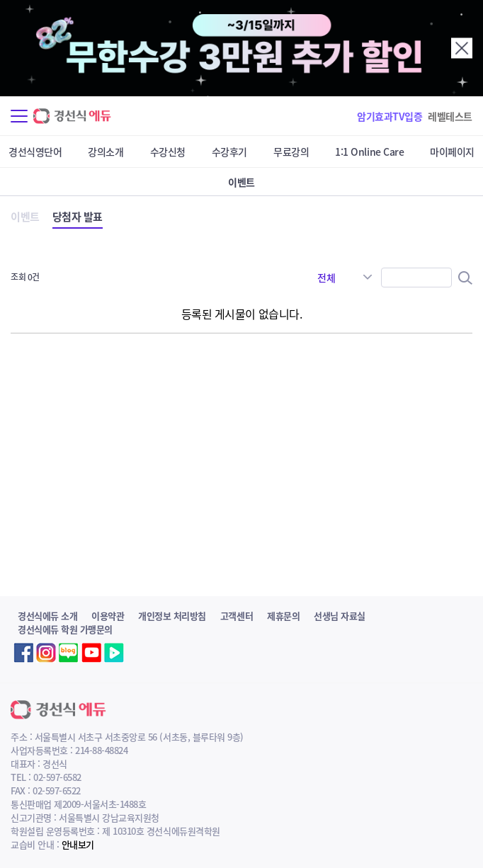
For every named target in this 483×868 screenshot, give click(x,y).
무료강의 (291, 152)
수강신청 (168, 152)
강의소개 (106, 152)
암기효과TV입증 (390, 116)
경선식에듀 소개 (47, 616)
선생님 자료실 (340, 616)
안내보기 (78, 844)
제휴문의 (283, 616)
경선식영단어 (35, 152)
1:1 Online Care (369, 152)
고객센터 (237, 616)
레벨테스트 (450, 116)
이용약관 (108, 616)
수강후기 (229, 152)
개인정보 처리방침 (172, 616)
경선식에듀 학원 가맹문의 (65, 629)
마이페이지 (452, 152)
